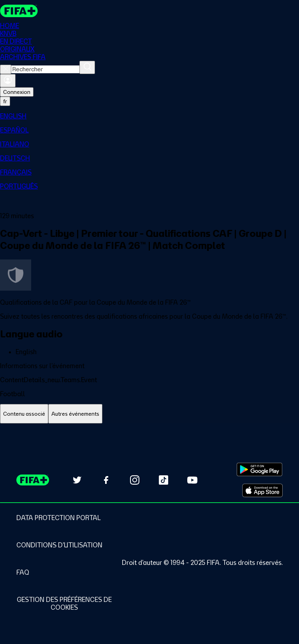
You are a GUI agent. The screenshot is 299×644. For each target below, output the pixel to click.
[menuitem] (149, 116)
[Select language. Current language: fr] (5, 101)
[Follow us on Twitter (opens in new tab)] (77, 480)
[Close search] (6, 69)
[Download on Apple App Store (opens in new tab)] (262, 490)
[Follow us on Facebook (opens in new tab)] (106, 480)
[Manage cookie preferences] (64, 603)
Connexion (17, 92)
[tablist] (149, 414)
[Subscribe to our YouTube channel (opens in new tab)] (192, 480)
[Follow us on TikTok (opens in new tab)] (164, 480)
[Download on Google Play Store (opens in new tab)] (259, 469)
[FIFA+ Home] (19, 11)
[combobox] (45, 69)
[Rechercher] (87, 67)
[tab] (24, 414)
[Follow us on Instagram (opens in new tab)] (135, 480)
